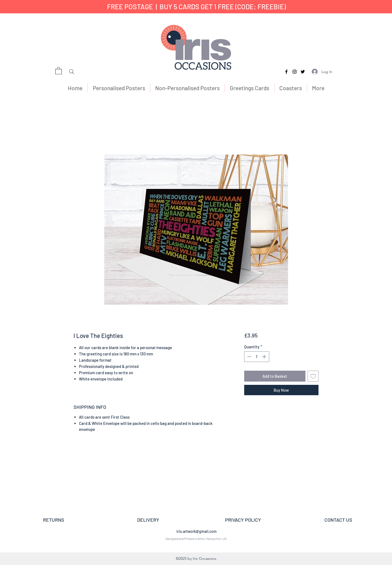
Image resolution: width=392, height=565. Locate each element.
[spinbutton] (257, 357)
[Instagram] (295, 72)
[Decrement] (249, 357)
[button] (59, 70)
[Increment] (265, 357)
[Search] (72, 72)
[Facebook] (286, 72)
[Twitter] (303, 72)
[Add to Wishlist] (313, 376)
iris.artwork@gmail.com (197, 531)
